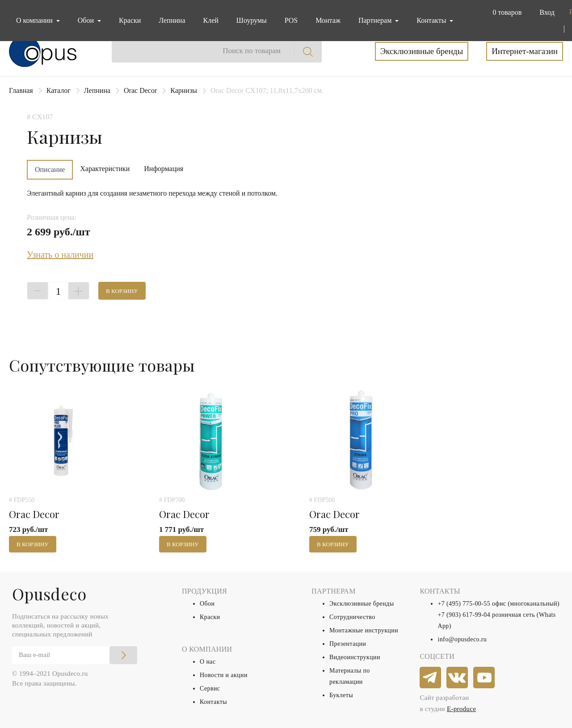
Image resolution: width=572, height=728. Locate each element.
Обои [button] (87, 20)
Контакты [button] (432, 20)
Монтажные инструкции (364, 630)
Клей (211, 20)
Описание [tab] (50, 169)
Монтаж (328, 20)
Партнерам (376, 20)
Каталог (59, 90)
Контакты (213, 702)
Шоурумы (252, 20)
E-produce (461, 709)
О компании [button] (35, 20)
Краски (130, 20)
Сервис (210, 688)
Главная (21, 90)
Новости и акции (224, 675)
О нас (208, 662)
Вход (547, 12)
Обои (207, 604)
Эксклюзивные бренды (422, 51)
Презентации (348, 644)
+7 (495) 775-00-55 (464, 604)
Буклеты (341, 695)
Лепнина (172, 20)
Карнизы (184, 90)
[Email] (75, 655)
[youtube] (484, 678)
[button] (505, 13)
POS (291, 20)
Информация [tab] (164, 169)
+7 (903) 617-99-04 (464, 615)
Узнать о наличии (60, 255)
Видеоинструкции (355, 657)
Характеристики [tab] (105, 169)
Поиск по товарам (252, 51)
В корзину (122, 291)
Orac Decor (140, 90)
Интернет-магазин (525, 51)
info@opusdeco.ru (462, 639)
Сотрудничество (352, 617)
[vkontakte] (458, 678)
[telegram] (431, 678)
